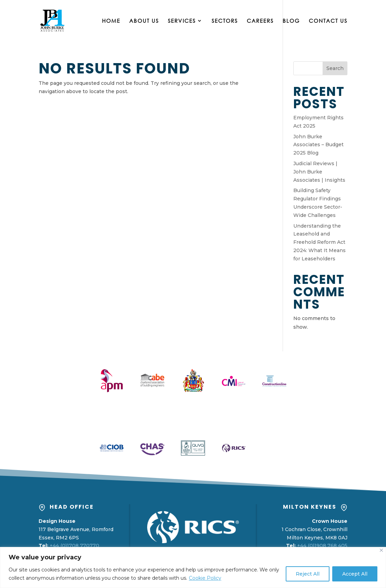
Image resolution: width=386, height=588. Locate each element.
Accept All (355, 574)
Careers (260, 21)
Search (335, 68)
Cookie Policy (205, 578)
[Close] (381, 550)
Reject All (308, 574)
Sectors (225, 21)
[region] (193, 567)
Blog (291, 21)
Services (182, 21)
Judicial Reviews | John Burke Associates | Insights (319, 172)
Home (111, 21)
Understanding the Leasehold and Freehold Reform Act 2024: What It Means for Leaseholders (319, 242)
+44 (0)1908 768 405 (322, 546)
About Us (144, 21)
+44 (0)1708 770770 (74, 546)
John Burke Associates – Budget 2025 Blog (318, 145)
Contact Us (328, 21)
